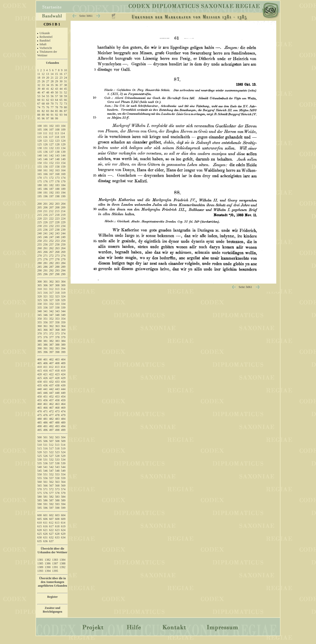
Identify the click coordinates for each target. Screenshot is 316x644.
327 (51, 300)
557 (51, 478)
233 (57, 226)
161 (45, 170)
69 (48, 104)
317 (51, 293)
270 (39, 256)
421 (45, 374)
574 (63, 489)
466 (45, 408)
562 (51, 482)
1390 (48, 567)
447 (51, 393)
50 (57, 92)
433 (57, 382)
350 (39, 319)
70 (52, 104)
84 (52, 111)
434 (63, 382)
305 (39, 285)
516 (45, 448)
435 (39, 385)
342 (51, 311)
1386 (48, 563)
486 (45, 422)
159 (63, 167)
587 (51, 500)
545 (39, 471)
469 (63, 408)
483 (57, 419)
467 (51, 408)
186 (45, 189)
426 (45, 378)
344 (63, 311)
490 (39, 426)
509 (63, 441)
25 (39, 81)
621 (45, 530)
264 (63, 248)
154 (63, 163)
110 (39, 133)
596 (45, 508)
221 (45, 219)
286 (45, 267)
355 (39, 322)
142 (51, 155)
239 (63, 230)
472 (51, 411)
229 (63, 222)
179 (63, 181)
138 (57, 152)
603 (57, 515)
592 (51, 504)
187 (51, 189)
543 (57, 467)
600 (39, 515)
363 (57, 326)
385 (39, 345)
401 (45, 359)
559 (63, 478)
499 (63, 430)
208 (57, 207)
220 (39, 219)
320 (39, 296)
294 (63, 270)
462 (51, 404)
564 (63, 482)
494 (63, 426)
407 (51, 363)
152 (51, 163)
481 (45, 419)
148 (57, 159)
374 (63, 333)
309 (63, 285)
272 (51, 256)
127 (51, 144)
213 (57, 211)
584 (63, 497)
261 (45, 248)
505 (39, 441)
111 (45, 133)
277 (51, 259)
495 (39, 430)
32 (39, 85)
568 (57, 486)
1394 (48, 571)
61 (43, 100)
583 (57, 497)
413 (57, 367)
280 (39, 263)
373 (57, 333)
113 (57, 133)
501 (45, 437)
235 (39, 230)
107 (51, 130)
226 (45, 222)
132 (51, 148)
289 (63, 267)
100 (39, 126)
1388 (62, 563)
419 (63, 371)
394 (63, 348)
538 (57, 463)
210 (39, 211)
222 (51, 219)
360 (39, 326)
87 (65, 111)
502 (51, 437)
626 (45, 534)
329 (63, 300)
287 (51, 267)
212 (51, 211)
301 (45, 282)
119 (63, 137)
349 (63, 315)
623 (57, 530)
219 (63, 215)
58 (61, 96)
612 (51, 523)
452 (51, 397)
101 (45, 126)
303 (57, 282)
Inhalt (43, 44)
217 (51, 215)
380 (39, 341)
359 (63, 322)
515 (39, 448)
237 (51, 230)
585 (39, 500)
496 (45, 430)
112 (51, 133)
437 (51, 385)
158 (57, 167)
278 (57, 259)
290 (39, 270)
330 (39, 304)
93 (61, 115)
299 (63, 274)
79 (61, 107)
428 (57, 378)
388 (57, 345)
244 (63, 233)
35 (52, 85)
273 (57, 256)
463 (57, 404)
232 (51, 226)
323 (57, 296)
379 (63, 337)
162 (51, 170)
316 (45, 293)
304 (63, 282)
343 (57, 311)
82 (43, 111)
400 (39, 359)
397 (51, 352)
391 (45, 348)
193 (57, 193)
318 (57, 293)
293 (57, 270)
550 (39, 474)
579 (63, 493)
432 (51, 382)
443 (57, 389)
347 (51, 315)
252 (51, 241)
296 (45, 274)
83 (48, 111)
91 (52, 115)
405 (39, 363)
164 (63, 170)
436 (45, 385)
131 (45, 148)
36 (57, 85)
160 (39, 170)
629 (63, 534)
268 (57, 252)
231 (45, 226)
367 (51, 330)
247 (51, 237)
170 (39, 178)
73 (65, 104)
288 (57, 267)
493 (57, 426)
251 (45, 241)
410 (39, 367)
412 (51, 367)
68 (43, 104)
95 (39, 118)
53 (39, 96)
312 (51, 289)
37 (61, 85)
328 (57, 300)
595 (39, 508)
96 (43, 118)
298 (57, 274)
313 (57, 289)
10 (65, 70)
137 (51, 152)
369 (63, 330)
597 (51, 508)
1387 (55, 563)
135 (39, 152)
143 (57, 155)
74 (39, 107)
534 (63, 460)
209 (63, 207)
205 (39, 207)
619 (63, 526)
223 (57, 219)
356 (45, 322)
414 (63, 367)
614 (63, 523)
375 (39, 337)
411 (45, 367)
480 (39, 419)
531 (45, 460)
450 (39, 397)
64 (57, 100)
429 (63, 378)
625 (39, 534)
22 (57, 78)
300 (39, 282)
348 (57, 315)
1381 (40, 560)
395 (39, 352)
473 (57, 411)
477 (51, 415)
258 (57, 244)
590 (39, 504)
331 (45, 304)
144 (63, 155)
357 (51, 322)
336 (45, 308)
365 (39, 330)
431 (45, 382)
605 (39, 519)
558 (57, 478)
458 (57, 400)
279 (63, 259)
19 (43, 78)
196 (45, 196)
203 (57, 204)
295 (39, 274)
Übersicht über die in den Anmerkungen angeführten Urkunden (52, 582)
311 (45, 289)
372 (51, 333)
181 (45, 185)
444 (63, 389)
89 (43, 115)
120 (39, 141)
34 (48, 85)
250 (39, 241)
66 (65, 100)
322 (51, 296)
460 (39, 404)
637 (51, 541)
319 (63, 293)
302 (51, 282)
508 (57, 441)
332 (51, 304)
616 (45, 526)
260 (39, 248)
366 (45, 330)
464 (63, 404)
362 (51, 326)
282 (51, 263)
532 (51, 460)
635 (39, 541)
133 (57, 148)
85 (57, 111)
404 (63, 359)
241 (45, 233)
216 (45, 215)
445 (39, 393)
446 (45, 393)
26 (43, 81)
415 (39, 371)
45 (65, 89)
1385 (40, 563)
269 (63, 252)
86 (61, 111)
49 (52, 92)
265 (39, 252)
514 (63, 445)
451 (45, 397)
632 (51, 537)
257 (51, 244)
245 (39, 237)
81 (39, 111)
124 (63, 141)
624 (63, 530)
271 (45, 256)
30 (61, 81)
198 (57, 196)
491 (45, 426)
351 (45, 319)
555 (39, 478)
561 (45, 482)
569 (63, 486)
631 (45, 537)
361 (45, 326)
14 (52, 74)
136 (45, 152)
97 (48, 118)
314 (63, 289)
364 (63, 326)
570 (39, 489)
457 (51, 400)
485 (39, 422)
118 (57, 137)
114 (63, 133)
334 (63, 304)
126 (45, 144)
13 (48, 74)
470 (39, 411)
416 (45, 371)
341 (45, 311)
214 (63, 211)
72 (61, 104)
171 (45, 178)
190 (39, 193)
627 (51, 534)
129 (63, 144)
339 (63, 308)
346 (45, 315)
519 (63, 448)
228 (57, 222)
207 (51, 207)
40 (43, 89)
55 (48, 96)
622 (51, 530)
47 (43, 92)
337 (51, 308)
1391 (55, 567)
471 (45, 411)
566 (45, 486)
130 (39, 148)
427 (51, 378)
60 (39, 100)
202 (51, 204)
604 (63, 515)
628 (57, 534)
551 (45, 474)
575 (39, 493)
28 (52, 81)
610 (39, 523)
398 (57, 352)
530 (39, 460)
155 (39, 167)
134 (63, 148)
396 (45, 352)
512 (51, 445)
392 (51, 348)
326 (45, 300)
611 (45, 523)
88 (39, 115)
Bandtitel (45, 41)
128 (57, 144)
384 (63, 341)
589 (63, 500)
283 (57, 263)
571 (45, 489)
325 (39, 300)
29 (57, 81)
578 (57, 493)
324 (63, 296)
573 (57, 489)
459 (63, 400)
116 (45, 137)
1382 (48, 560)
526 (45, 456)
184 (63, 185)
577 (51, 493)
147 (51, 159)
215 (39, 215)
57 (57, 96)
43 (57, 89)
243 (57, 233)
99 (57, 118)
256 (45, 244)
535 (39, 463)
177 (51, 181)
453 (57, 397)
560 (39, 482)
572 (51, 489)
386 (45, 345)
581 (45, 497)
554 (63, 474)
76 (48, 107)
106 (45, 130)
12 (43, 74)
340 (39, 311)
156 (45, 167)
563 (57, 482)
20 (48, 78)
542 (51, 467)
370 (39, 333)
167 (51, 174)
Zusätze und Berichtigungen (52, 610)
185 (39, 189)
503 (57, 437)
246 (45, 237)
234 (63, 226)
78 (57, 107)
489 (63, 422)
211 (45, 211)
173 (57, 178)
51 (61, 92)
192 (51, 193)
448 (57, 393)
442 (51, 389)
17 (65, 74)
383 (57, 341)
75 (43, 107)
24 (65, 78)
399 (63, 352)
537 (51, 463)
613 (57, 523)
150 (39, 163)
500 (39, 437)
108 (57, 130)
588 (57, 500)
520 (39, 452)
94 (65, 115)
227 (51, 222)
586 (45, 500)
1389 (40, 567)
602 (51, 515)
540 (39, 467)
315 (39, 293)
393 (57, 348)
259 (63, 244)
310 (39, 289)
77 (52, 107)
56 (52, 96)
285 (39, 267)
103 (57, 126)
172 (51, 178)
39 (39, 89)
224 (63, 219)
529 (63, 456)
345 (39, 315)
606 (45, 519)
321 (45, 296)
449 (63, 393)
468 (57, 408)
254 (63, 241)
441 (45, 389)
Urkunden (52, 63)
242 (51, 233)
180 (39, 185)
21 (52, 78)
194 (63, 193)
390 (39, 348)
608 (57, 519)
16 (61, 74)
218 (57, 215)
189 (63, 189)
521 (45, 452)
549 (63, 471)
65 (61, 100)
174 (63, 178)
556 (45, 478)
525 (39, 456)
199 (63, 196)
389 (63, 345)
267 (51, 252)
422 (51, 374)
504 (63, 437)
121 (45, 141)
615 (39, 526)
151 (45, 163)
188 (57, 189)
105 (39, 130)
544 (63, 467)
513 (57, 445)
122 (51, 141)
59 (65, 96)
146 (45, 159)
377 (51, 337)
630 (39, 537)
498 (57, 430)
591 (45, 504)
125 (39, 144)
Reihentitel (46, 37)
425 (39, 378)
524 (63, 452)
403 (57, 359)
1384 (62, 560)
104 (63, 126)
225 (39, 222)
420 (39, 374)
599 (63, 508)
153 (57, 163)
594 (63, 504)
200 (39, 204)
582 (51, 497)
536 (45, 463)
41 (48, 89)
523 (57, 452)
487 (51, 422)
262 (51, 248)
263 (57, 248)
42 (52, 89)
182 (51, 185)
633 (57, 537)
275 (39, 259)
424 (63, 374)
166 (45, 174)
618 (57, 526)
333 (57, 304)
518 (57, 448)
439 (63, 385)
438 (57, 385)
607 (51, 519)
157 (51, 167)
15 (57, 74)
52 (65, 92)
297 (51, 274)
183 (57, 185)
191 (45, 193)
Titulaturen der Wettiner (47, 54)
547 (51, 471)
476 (45, 415)
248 (57, 237)
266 (45, 252)
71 (57, 104)
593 (57, 504)
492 (51, 426)
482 (51, 419)
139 (63, 152)
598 (57, 508)
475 (39, 415)
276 (45, 259)
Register (52, 597)
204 (63, 204)
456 (45, 400)
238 (57, 230)
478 (57, 415)
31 (65, 81)
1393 (40, 571)
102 (51, 126)
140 (39, 155)
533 (57, 460)
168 (57, 174)
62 (48, 100)
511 (45, 445)
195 (39, 196)
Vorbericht (46, 48)
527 (51, 456)
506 (45, 441)
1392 (62, 567)
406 (45, 363)
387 (51, 345)
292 (51, 270)
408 (57, 363)
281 (45, 263)
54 (43, 96)
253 (57, 241)
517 (51, 448)
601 (45, 515)
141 (45, 155)
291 (45, 270)
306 (45, 285)
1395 (55, 571)
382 (51, 341)
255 (39, 244)
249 (63, 237)
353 (57, 319)
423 (57, 374)
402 (51, 359)
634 (63, 537)
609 (63, 519)
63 (52, 100)
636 (45, 541)
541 (45, 467)
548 (57, 471)
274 (63, 256)
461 (45, 404)
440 (39, 389)
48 (48, 92)
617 (51, 526)
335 (39, 308)
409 (63, 363)
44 (61, 89)
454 (63, 397)
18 (39, 78)
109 (63, 130)
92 (57, 115)
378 (57, 337)
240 (39, 233)
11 (39, 74)
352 (51, 319)
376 (45, 337)
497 (51, 430)
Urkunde (45, 33)
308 (57, 285)
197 (51, 196)
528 (57, 456)
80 (65, 107)
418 (57, 371)
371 (45, 333)
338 (57, 308)
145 (39, 159)
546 (45, 471)
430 (39, 382)
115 (39, 137)
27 (48, 81)
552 (51, 474)
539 (63, 463)
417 (51, 371)
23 (61, 78)
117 (51, 137)
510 (39, 445)
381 (45, 341)
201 (45, 204)
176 (45, 181)
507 (51, 441)
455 (39, 400)
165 (39, 174)
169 (63, 174)
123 (57, 141)
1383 (55, 560)
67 (39, 104)
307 (51, 285)
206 (45, 207)
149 (63, 159)
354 (63, 319)
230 (39, 226)
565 (39, 486)
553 (57, 474)
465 (39, 408)
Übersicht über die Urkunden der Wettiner (52, 550)
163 (57, 170)
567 (51, 486)
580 (39, 497)
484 (63, 419)
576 (45, 493)
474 (63, 411)
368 (57, 330)
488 (57, 422)
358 (57, 322)
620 (39, 530)
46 (39, 92)
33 (43, 85)
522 (51, 452)
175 (39, 181)
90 (48, 115)
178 (57, 181)
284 (63, 263)
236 (45, 230)
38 (65, 85)
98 (52, 118)
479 (63, 415)
